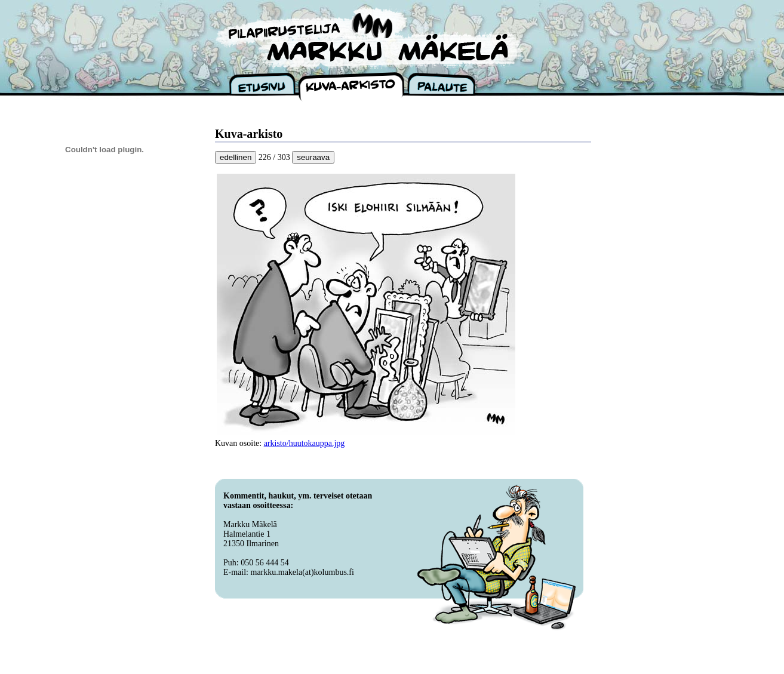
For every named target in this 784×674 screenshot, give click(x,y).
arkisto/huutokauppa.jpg (305, 443)
